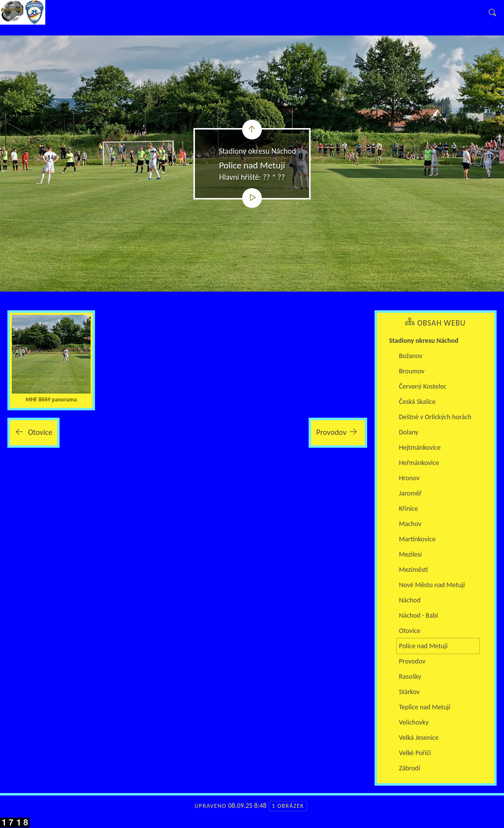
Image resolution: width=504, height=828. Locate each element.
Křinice (409, 509)
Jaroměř (410, 493)
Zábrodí (410, 768)
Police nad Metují (424, 646)
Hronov (409, 478)
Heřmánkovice (419, 463)
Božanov (411, 356)
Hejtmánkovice (420, 447)
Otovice (410, 631)
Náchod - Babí (419, 615)
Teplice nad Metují (425, 707)
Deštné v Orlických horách (435, 417)
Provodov (412, 661)
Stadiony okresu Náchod (257, 151)
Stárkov (409, 692)
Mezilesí (410, 554)
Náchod (410, 600)
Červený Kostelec (423, 386)
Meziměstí (414, 570)
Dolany (409, 432)
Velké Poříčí (415, 753)
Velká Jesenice (419, 738)
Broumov (412, 371)
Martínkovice (417, 539)
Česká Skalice (417, 402)
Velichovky (414, 722)
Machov (410, 524)
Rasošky (410, 677)
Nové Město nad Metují (432, 585)
